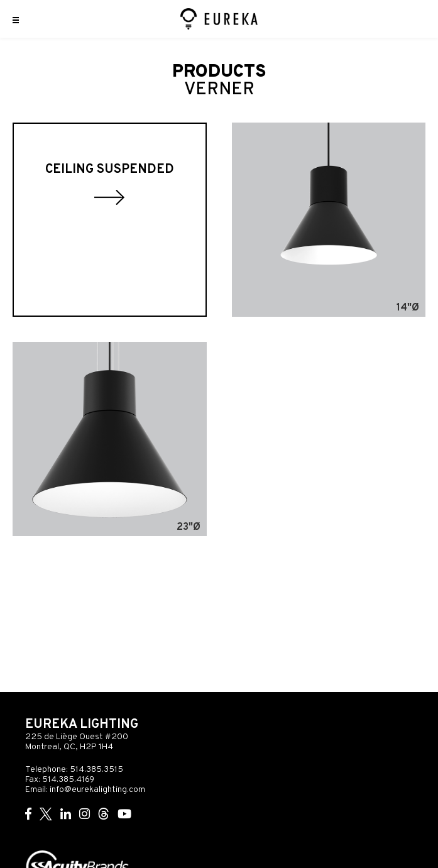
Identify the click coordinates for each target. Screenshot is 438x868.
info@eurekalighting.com (97, 790)
